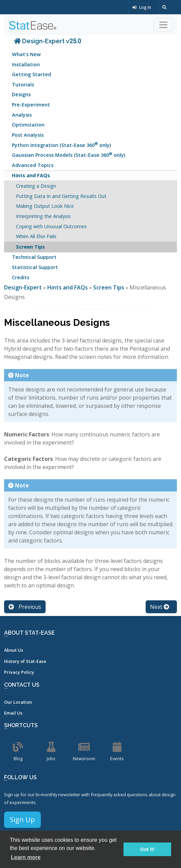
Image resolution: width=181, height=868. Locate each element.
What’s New (26, 54)
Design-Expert (24, 287)
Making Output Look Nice (45, 206)
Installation (26, 64)
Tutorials (23, 85)
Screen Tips (30, 247)
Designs (21, 94)
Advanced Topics (33, 165)
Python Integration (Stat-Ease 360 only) (61, 144)
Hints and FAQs (31, 175)
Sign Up (22, 820)
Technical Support (34, 257)
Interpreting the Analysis (43, 216)
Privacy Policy (19, 672)
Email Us (13, 713)
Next (160, 607)
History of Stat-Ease (25, 661)
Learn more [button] (26, 857)
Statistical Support (35, 267)
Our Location (18, 702)
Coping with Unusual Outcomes (51, 226)
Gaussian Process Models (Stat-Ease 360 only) (69, 155)
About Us (14, 650)
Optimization (28, 125)
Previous (25, 607)
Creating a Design (36, 186)
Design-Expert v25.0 (47, 41)
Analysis (22, 115)
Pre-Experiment (31, 105)
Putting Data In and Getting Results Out (61, 196)
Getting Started (31, 74)
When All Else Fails (36, 236)
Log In (142, 7)
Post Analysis (28, 135)
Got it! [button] (147, 849)
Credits (21, 277)
